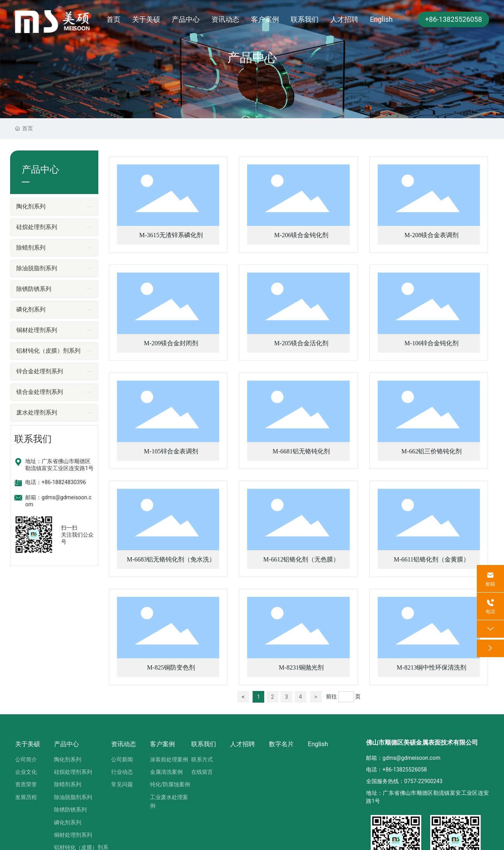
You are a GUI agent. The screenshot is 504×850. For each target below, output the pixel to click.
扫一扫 (69, 528)
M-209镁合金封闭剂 (171, 343)
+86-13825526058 (454, 19)
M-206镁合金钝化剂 (302, 235)
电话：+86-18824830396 (56, 482)
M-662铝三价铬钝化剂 (432, 451)
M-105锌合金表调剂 (171, 451)
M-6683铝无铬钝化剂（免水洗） (171, 559)
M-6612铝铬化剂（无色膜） (302, 559)
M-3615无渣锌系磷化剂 (171, 235)
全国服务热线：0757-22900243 (404, 781)
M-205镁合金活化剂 (302, 343)
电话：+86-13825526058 (396, 770)
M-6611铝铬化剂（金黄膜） (432, 559)
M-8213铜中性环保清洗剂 (432, 667)
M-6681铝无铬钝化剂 (302, 451)
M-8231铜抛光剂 (302, 667)
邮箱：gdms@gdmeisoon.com (403, 758)
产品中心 (252, 58)
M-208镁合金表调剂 (432, 235)
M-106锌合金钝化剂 (432, 343)
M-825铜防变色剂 (171, 667)
